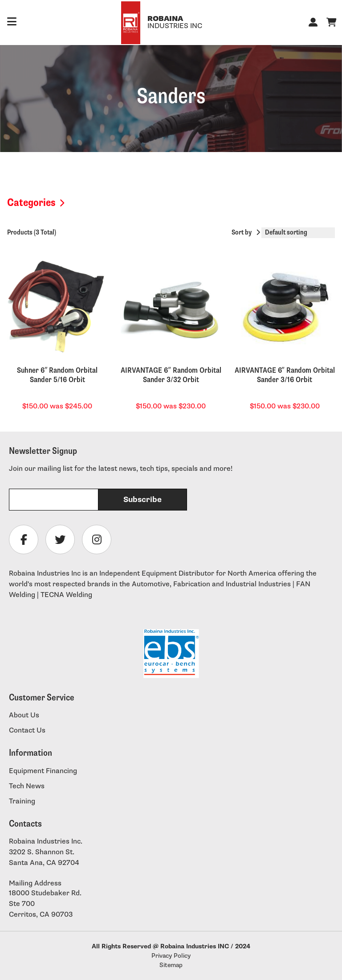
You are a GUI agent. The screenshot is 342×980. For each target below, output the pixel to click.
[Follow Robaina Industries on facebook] (24, 539)
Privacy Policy (171, 956)
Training (22, 801)
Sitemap (171, 965)
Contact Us (27, 731)
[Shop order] (298, 233)
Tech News (27, 786)
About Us (24, 715)
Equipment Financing (43, 771)
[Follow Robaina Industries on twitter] (60, 539)
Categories (31, 203)
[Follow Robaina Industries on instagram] (97, 539)
